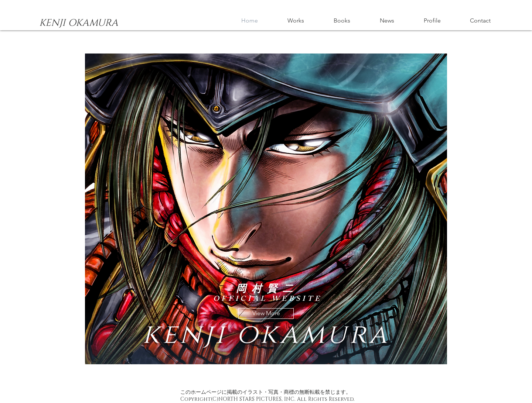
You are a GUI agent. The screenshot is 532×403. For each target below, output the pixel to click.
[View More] (266, 314)
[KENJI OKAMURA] (79, 23)
